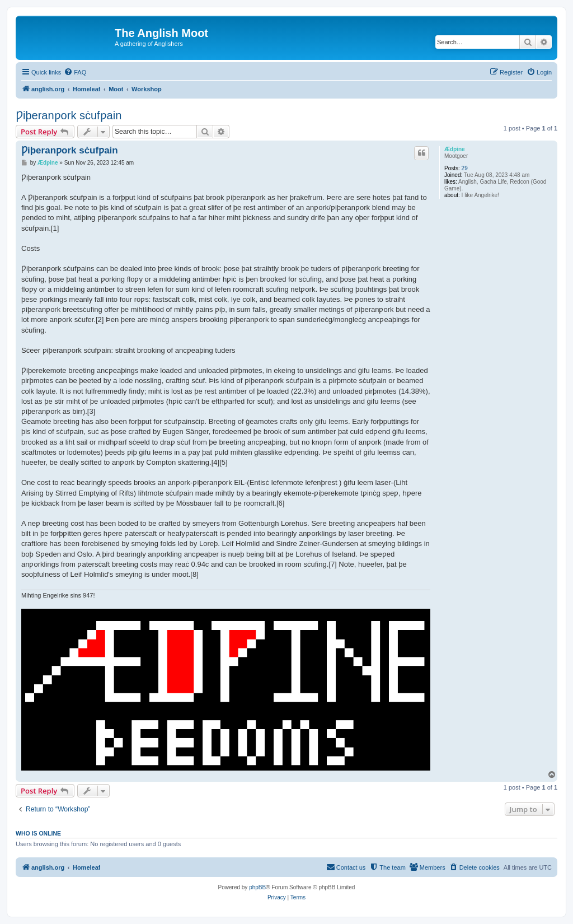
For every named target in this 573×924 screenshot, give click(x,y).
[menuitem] (75, 72)
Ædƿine (455, 149)
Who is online (38, 833)
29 (465, 168)
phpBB (257, 887)
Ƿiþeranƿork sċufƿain (69, 115)
